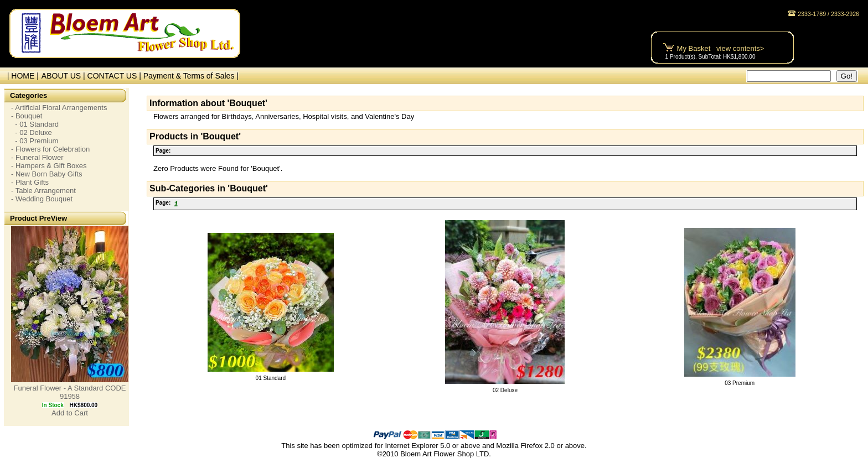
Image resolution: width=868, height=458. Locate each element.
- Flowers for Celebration (50, 149)
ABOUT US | (64, 76)
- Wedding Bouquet (42, 199)
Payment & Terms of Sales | (191, 76)
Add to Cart (70, 413)
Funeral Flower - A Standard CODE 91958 (69, 392)
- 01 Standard (35, 124)
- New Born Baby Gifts (47, 174)
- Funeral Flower (37, 157)
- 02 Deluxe (32, 132)
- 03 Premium (35, 141)
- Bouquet (27, 116)
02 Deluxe (505, 390)
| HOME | (21, 76)
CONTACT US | (115, 76)
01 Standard (271, 378)
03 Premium (740, 383)
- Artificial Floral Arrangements (59, 108)
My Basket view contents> (721, 48)
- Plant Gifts (30, 182)
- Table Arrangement (43, 191)
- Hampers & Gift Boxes (49, 166)
